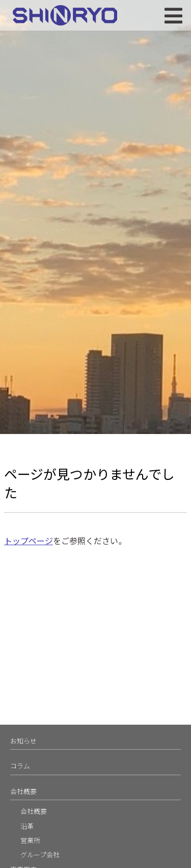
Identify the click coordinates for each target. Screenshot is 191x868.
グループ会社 (40, 854)
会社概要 (23, 791)
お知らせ (23, 741)
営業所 (30, 840)
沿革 (27, 826)
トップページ (29, 541)
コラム (20, 766)
